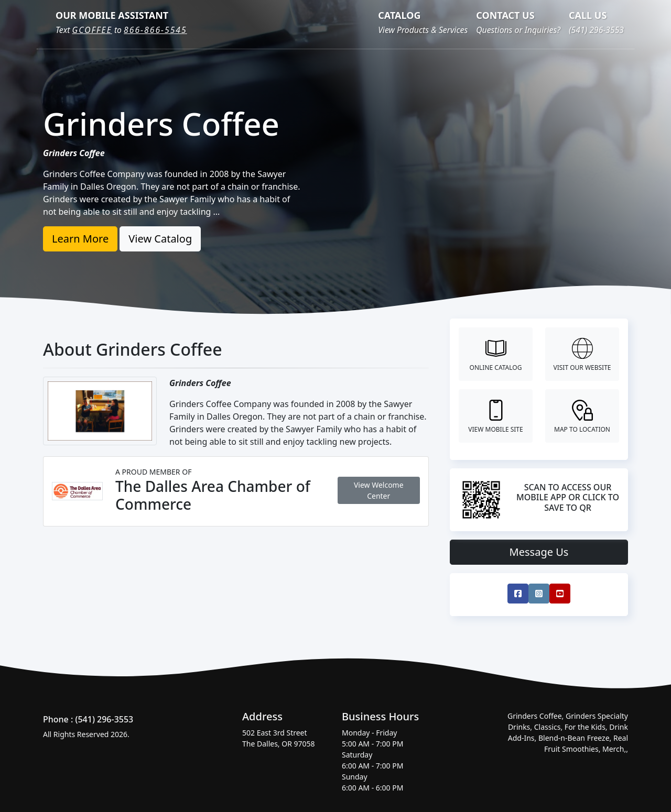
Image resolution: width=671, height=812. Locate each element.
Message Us (539, 552)
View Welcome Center (379, 490)
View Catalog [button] (160, 239)
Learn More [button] (80, 239)
